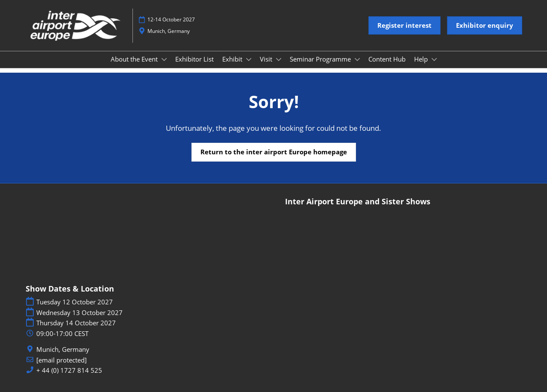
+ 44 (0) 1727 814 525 (69, 370)
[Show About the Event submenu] (164, 59)
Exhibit (233, 59)
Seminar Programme (321, 59)
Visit (267, 59)
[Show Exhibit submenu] (249, 59)
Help (422, 59)
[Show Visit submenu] (279, 59)
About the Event (135, 59)
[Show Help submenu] (434, 59)
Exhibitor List (194, 59)
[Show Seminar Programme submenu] (357, 59)
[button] (404, 26)
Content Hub (387, 59)
